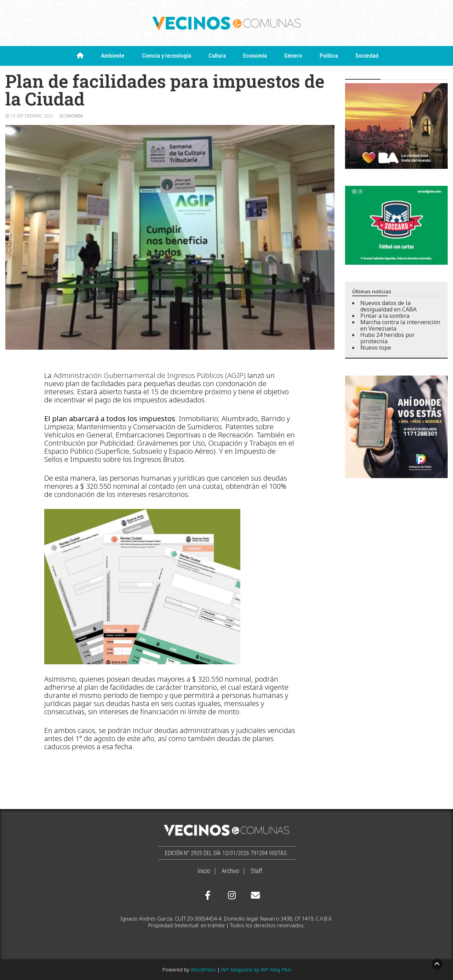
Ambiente (113, 56)
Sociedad (367, 56)
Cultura (217, 56)
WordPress (203, 970)
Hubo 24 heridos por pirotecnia (388, 338)
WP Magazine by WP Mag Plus (256, 970)
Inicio (204, 871)
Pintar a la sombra (385, 316)
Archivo (230, 871)
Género (293, 56)
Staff (256, 871)
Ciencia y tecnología (167, 56)
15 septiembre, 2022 (32, 116)
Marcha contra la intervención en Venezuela (400, 325)
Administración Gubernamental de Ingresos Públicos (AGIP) (150, 375)
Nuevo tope (376, 348)
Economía (255, 56)
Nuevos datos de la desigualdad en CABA (388, 306)
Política (329, 56)
